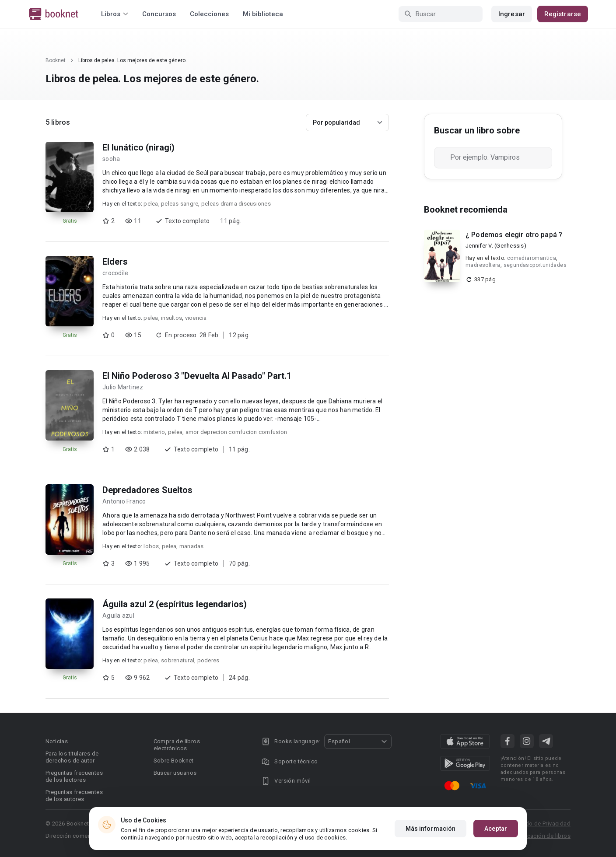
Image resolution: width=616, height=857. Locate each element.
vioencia (196, 318)
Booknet (56, 60)
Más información (431, 829)
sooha (111, 159)
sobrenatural (178, 660)
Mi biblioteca (263, 14)
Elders (115, 262)
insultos (171, 318)
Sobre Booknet (174, 761)
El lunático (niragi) (138, 147)
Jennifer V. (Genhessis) (496, 246)
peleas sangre (180, 204)
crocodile (115, 273)
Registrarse (563, 14)
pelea (151, 204)
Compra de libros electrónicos (177, 745)
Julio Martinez (123, 387)
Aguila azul (118, 616)
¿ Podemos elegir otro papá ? (514, 235)
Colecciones (209, 14)
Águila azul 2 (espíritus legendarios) (175, 604)
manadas (192, 546)
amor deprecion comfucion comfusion (236, 432)
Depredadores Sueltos (147, 490)
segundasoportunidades (535, 265)
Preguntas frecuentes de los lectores (74, 776)
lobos (151, 546)
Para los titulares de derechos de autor (72, 757)
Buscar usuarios (175, 773)
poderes (208, 660)
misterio (154, 432)
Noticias (57, 741)
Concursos (159, 14)
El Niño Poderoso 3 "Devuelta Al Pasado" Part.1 (197, 376)
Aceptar (496, 829)
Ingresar (512, 14)
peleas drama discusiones (236, 204)
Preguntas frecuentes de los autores (74, 796)
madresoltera (483, 265)
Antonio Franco (124, 501)
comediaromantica (532, 258)
